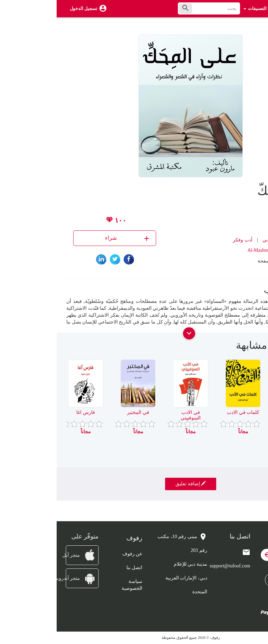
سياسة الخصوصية (75, 585)
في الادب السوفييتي (134, 415)
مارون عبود (224, 219)
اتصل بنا (78, 568)
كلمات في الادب (186, 412)
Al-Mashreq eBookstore (214, 250)
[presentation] (253, 348)
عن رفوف (76, 554)
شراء (71, 238)
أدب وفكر (186, 240)
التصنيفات (198, 8)
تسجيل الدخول (27, 8)
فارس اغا (29, 412)
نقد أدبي (214, 240)
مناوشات (239, 412)
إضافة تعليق (134, 484)
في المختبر (82, 412)
